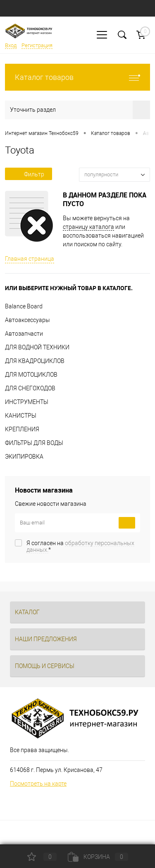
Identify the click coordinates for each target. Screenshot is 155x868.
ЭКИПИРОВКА (24, 457)
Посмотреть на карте (38, 784)
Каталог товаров (77, 77)
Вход (11, 45)
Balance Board (24, 306)
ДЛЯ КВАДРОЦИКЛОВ (35, 361)
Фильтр (29, 174)
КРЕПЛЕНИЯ (22, 429)
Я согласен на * (80, 546)
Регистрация (37, 45)
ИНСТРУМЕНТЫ (27, 402)
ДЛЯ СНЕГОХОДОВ (30, 388)
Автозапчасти (24, 334)
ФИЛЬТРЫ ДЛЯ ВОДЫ (34, 443)
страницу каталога (88, 227)
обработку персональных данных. (80, 546)
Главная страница (30, 259)
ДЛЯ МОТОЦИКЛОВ (31, 375)
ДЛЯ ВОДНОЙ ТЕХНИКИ (37, 347)
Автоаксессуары (27, 320)
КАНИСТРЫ (21, 416)
